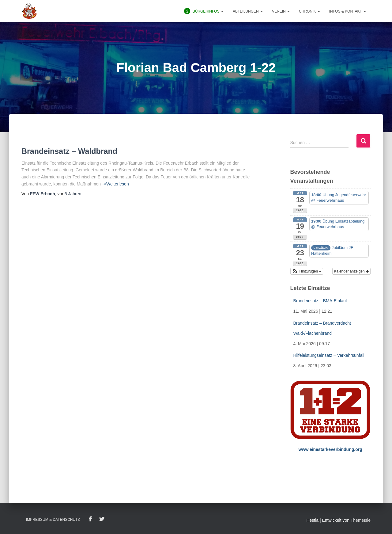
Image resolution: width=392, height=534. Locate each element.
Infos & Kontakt (348, 11)
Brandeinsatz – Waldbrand (69, 151)
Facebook (90, 519)
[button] (307, 271)
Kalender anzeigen (351, 271)
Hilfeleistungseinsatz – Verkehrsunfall (329, 355)
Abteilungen (248, 11)
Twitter (102, 519)
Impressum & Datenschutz (53, 520)
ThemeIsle (361, 520)
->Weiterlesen (116, 184)
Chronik (309, 11)
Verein (281, 11)
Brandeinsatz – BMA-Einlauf (320, 301)
